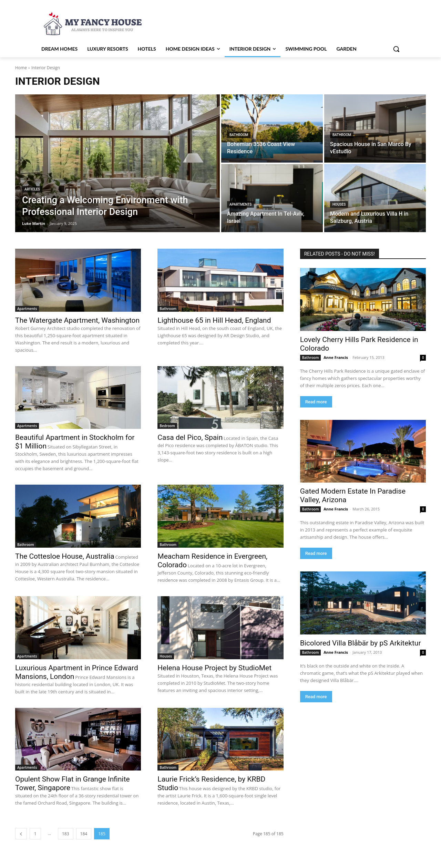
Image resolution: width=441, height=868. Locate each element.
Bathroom (239, 135)
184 (84, 834)
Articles (32, 189)
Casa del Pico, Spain (190, 437)
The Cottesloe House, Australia (65, 556)
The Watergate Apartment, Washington (77, 320)
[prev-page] (21, 834)
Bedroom (167, 426)
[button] (396, 49)
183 (66, 834)
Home (21, 68)
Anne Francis (336, 357)
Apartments (240, 204)
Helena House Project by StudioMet (214, 668)
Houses (339, 204)
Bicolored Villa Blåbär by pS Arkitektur (361, 643)
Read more (316, 402)
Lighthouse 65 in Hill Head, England (214, 320)
